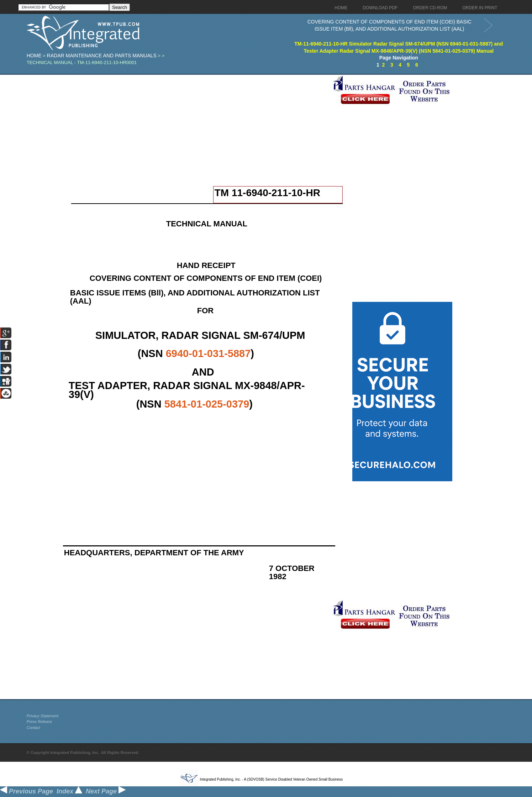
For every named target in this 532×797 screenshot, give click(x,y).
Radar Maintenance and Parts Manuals (102, 56)
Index (69, 791)
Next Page (106, 791)
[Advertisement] (178, 125)
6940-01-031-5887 (208, 353)
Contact (33, 728)
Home (34, 56)
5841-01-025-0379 (207, 404)
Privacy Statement (43, 716)
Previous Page (27, 791)
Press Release (39, 722)
